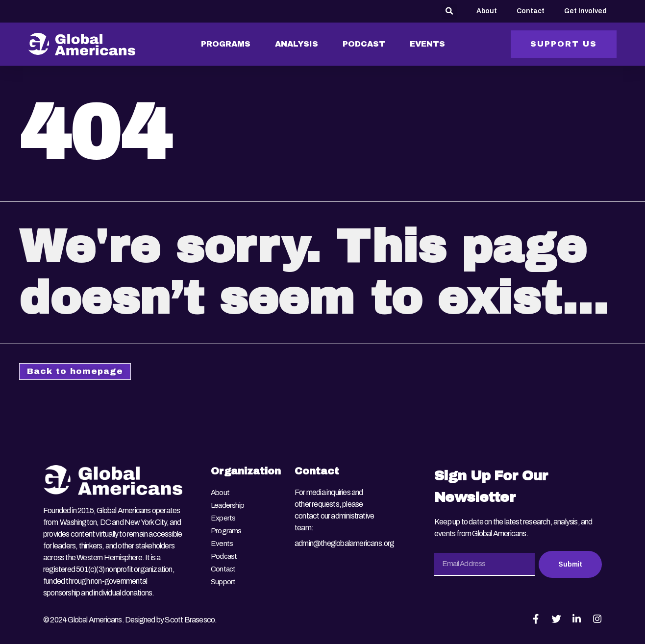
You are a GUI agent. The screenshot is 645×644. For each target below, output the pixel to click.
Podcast (224, 552)
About (487, 11)
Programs (226, 529)
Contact (531, 11)
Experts (223, 517)
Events (222, 540)
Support (223, 576)
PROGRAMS (226, 44)
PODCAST (364, 44)
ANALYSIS (297, 44)
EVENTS (427, 44)
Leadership (228, 505)
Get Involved (585, 11)
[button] (449, 12)
